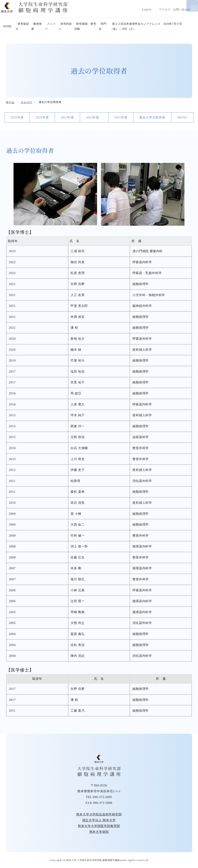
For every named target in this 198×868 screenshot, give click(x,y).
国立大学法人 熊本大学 (99, 820)
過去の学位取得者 (152, 117)
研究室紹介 (26, 31)
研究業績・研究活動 (90, 31)
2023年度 (67, 117)
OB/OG (182, 117)
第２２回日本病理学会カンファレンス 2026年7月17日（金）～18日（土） (155, 31)
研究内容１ (69, 31)
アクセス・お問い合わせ (175, 10)
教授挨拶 (42, 31)
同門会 (108, 31)
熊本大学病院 (99, 832)
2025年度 (17, 117)
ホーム (10, 102)
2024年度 (42, 117)
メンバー (55, 31)
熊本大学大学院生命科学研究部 (99, 814)
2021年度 (121, 117)
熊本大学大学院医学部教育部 (99, 826)
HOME (11, 31)
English (146, 10)
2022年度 (94, 117)
